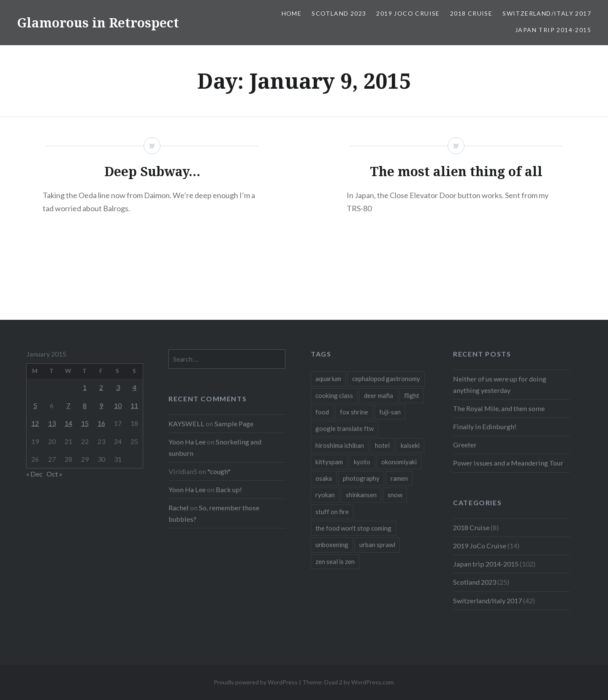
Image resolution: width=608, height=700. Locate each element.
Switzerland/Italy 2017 (547, 13)
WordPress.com (372, 682)
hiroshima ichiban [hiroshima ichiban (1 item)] (340, 445)
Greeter (465, 445)
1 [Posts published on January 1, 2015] (85, 387)
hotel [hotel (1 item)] (382, 445)
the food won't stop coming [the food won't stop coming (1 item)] (353, 528)
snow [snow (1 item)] (395, 495)
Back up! (229, 489)
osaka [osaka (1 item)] (324, 478)
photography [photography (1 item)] (361, 478)
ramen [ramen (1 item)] (399, 478)
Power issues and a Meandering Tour (508, 463)
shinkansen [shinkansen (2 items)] (361, 495)
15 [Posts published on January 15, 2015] (85, 423)
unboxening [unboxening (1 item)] (332, 545)
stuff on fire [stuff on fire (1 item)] (332, 512)
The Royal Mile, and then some (499, 408)
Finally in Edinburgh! (485, 426)
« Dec (34, 474)
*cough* (219, 471)
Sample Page (234, 424)
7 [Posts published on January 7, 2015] (68, 405)
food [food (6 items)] (322, 412)
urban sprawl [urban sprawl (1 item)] (377, 545)
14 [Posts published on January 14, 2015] (68, 423)
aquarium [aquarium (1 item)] (328, 379)
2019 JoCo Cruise (408, 13)
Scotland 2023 (339, 13)
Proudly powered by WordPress (256, 682)
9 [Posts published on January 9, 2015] (101, 405)
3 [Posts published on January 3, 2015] (118, 387)
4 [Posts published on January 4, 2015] (134, 387)
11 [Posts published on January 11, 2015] (134, 405)
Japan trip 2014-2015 (553, 30)
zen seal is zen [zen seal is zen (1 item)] (335, 561)
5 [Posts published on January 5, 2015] (35, 405)
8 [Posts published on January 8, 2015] (85, 405)
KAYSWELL (186, 424)
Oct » (54, 474)
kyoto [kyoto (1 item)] (362, 462)
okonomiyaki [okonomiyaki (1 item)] (399, 462)
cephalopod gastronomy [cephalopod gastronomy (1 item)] (386, 379)
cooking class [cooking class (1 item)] (334, 395)
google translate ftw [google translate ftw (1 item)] (345, 428)
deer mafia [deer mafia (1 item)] (379, 395)
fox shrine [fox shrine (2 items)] (354, 412)
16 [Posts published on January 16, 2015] (101, 423)
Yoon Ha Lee (187, 442)
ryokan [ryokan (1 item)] (325, 495)
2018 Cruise (471, 13)
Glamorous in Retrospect (98, 23)
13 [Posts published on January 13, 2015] (52, 423)
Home (292, 13)
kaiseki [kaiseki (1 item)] (410, 445)
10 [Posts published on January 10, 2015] (118, 405)
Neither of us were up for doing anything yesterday (500, 384)
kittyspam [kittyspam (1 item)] (329, 462)
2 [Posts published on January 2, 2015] (101, 387)
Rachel (179, 508)
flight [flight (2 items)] (412, 395)
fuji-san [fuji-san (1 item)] (390, 412)
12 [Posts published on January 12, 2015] (35, 423)
